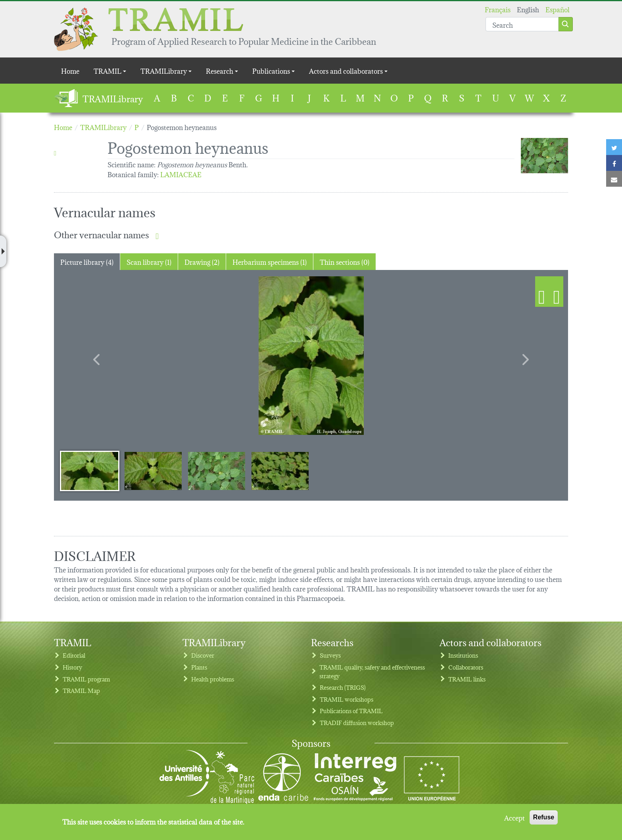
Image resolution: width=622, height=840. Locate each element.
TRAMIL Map (81, 690)
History (72, 667)
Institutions (463, 655)
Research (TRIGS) (343, 687)
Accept (514, 817)
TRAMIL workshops (347, 699)
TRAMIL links (467, 679)
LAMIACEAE (181, 174)
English (528, 9)
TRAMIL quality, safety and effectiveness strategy (372, 671)
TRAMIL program (86, 679)
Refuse (544, 817)
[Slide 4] (280, 471)
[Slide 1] (90, 471)
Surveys (330, 655)
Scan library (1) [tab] (149, 261)
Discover (203, 655)
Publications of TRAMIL (351, 711)
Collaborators (466, 667)
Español (558, 9)
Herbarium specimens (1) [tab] (270, 261)
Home (70, 70)
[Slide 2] (153, 471)
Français (498, 9)
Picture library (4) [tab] (87, 261)
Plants (199, 667)
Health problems (213, 679)
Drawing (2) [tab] (202, 261)
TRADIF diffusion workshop (357, 722)
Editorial (74, 655)
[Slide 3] (217, 471)
